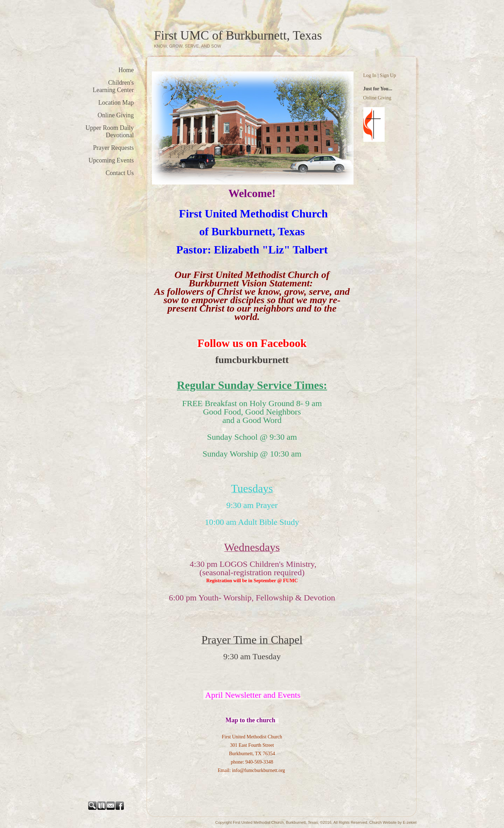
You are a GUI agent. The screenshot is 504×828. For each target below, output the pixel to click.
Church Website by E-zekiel (393, 822)
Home (126, 70)
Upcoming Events (111, 160)
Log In (370, 75)
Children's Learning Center (113, 86)
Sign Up (388, 75)
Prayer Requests (113, 148)
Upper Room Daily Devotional (110, 131)
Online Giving (116, 115)
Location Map (116, 103)
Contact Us (120, 173)
